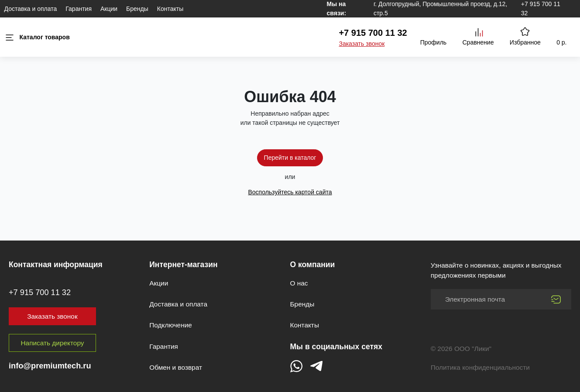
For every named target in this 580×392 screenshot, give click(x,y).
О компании (313, 265)
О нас (299, 283)
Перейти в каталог (290, 158)
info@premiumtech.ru (50, 366)
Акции (109, 9)
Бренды (137, 9)
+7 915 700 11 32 (373, 33)
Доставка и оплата (31, 9)
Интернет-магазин (183, 265)
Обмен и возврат (176, 367)
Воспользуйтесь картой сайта (290, 192)
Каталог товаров (37, 37)
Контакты (170, 9)
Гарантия (79, 9)
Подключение (171, 325)
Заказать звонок (362, 44)
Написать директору (53, 343)
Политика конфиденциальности (480, 367)
